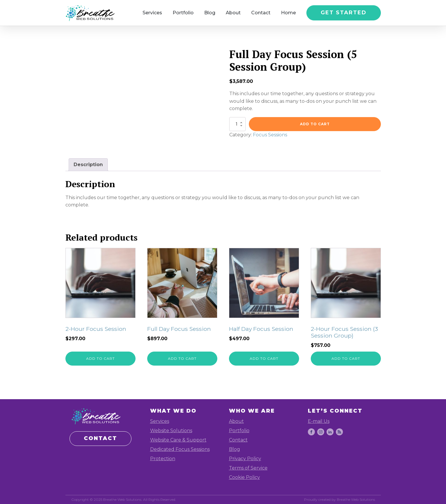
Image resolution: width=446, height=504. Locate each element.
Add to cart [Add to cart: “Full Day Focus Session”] (182, 358)
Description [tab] (88, 165)
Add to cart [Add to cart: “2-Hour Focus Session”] (100, 358)
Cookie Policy (244, 477)
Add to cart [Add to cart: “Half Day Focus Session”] (264, 358)
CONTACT (100, 438)
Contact (261, 13)
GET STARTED (344, 13)
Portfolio (183, 13)
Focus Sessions (270, 135)
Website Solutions (171, 431)
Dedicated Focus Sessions (180, 449)
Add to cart (315, 124)
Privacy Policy (245, 459)
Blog (210, 13)
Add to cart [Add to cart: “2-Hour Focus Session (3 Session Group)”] (346, 358)
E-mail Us (319, 421)
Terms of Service (248, 468)
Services (152, 13)
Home (288, 13)
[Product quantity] (237, 124)
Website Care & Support (178, 440)
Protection (163, 459)
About (233, 13)
